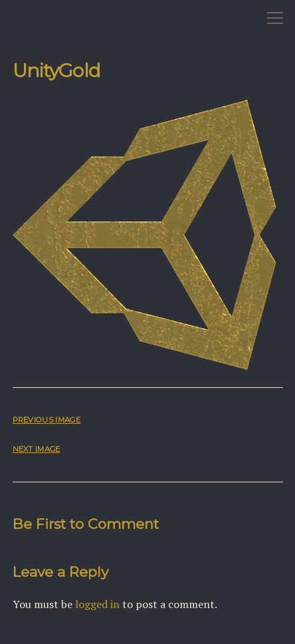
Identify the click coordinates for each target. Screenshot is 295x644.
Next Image (37, 449)
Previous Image (47, 420)
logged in (97, 604)
